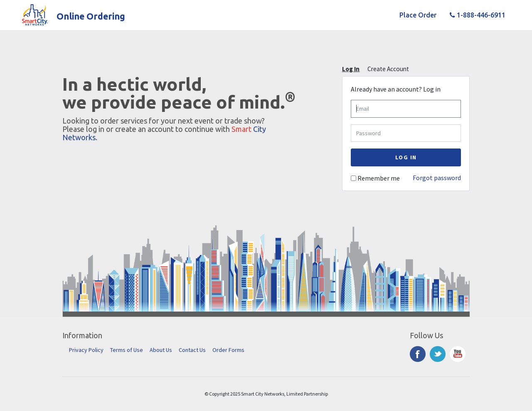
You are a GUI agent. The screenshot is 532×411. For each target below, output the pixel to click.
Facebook (418, 354)
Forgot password (437, 178)
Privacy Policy (86, 350)
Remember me (379, 178)
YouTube (458, 354)
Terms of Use (127, 350)
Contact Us (192, 350)
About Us (161, 350)
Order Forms (228, 350)
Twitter (438, 354)
